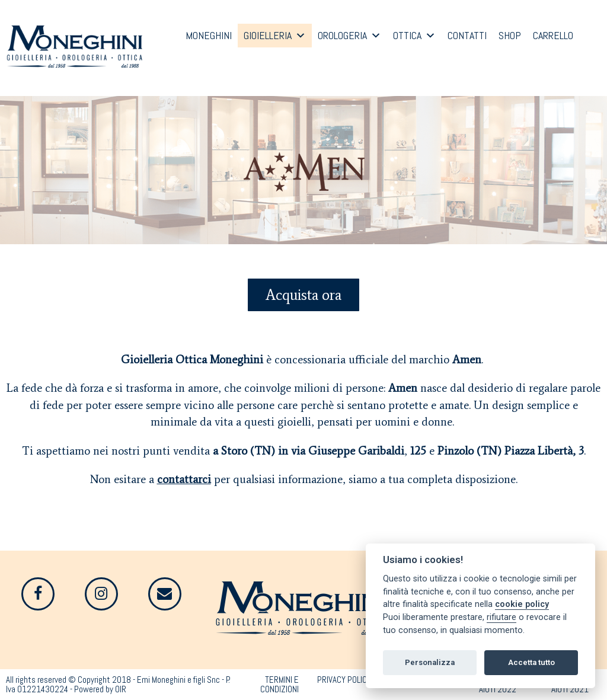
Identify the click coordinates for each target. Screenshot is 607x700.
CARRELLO (553, 35)
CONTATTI (467, 35)
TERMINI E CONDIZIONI (279, 684)
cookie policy (522, 604)
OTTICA (407, 35)
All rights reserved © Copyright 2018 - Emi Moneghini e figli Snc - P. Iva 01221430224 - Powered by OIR (118, 684)
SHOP (510, 35)
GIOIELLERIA (268, 35)
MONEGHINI (209, 35)
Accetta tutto (531, 662)
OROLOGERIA (342, 35)
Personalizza (430, 662)
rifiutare (501, 617)
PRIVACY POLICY (344, 680)
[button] (303, 295)
